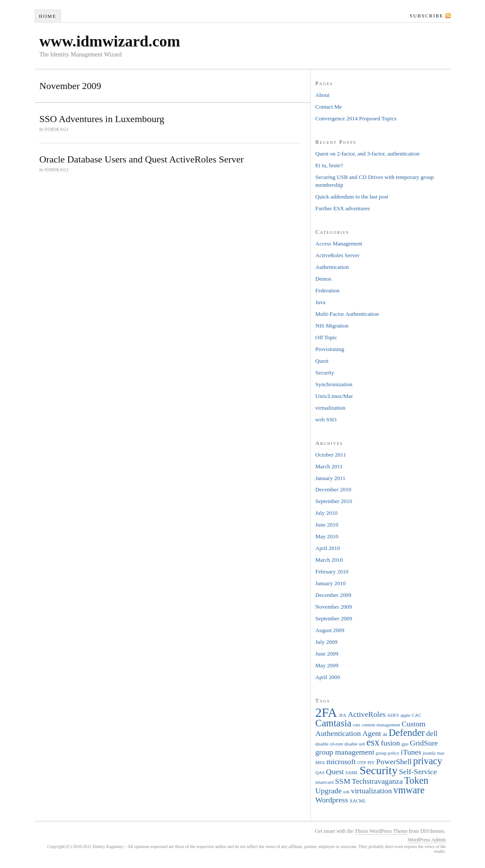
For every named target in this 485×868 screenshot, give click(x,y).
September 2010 (334, 501)
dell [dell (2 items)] (432, 733)
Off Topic (326, 337)
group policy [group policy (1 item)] (388, 753)
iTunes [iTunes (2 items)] (411, 752)
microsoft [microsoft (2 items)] (341, 762)
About (323, 95)
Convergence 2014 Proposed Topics (356, 118)
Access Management (339, 244)
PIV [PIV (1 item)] (371, 763)
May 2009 (327, 665)
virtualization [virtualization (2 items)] (372, 791)
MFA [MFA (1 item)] (320, 763)
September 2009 (334, 618)
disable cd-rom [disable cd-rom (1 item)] (329, 744)
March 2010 (329, 560)
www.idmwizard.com (110, 41)
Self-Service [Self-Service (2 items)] (418, 772)
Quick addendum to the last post (352, 197)
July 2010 (327, 513)
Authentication (332, 267)
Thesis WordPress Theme (381, 831)
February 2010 (332, 571)
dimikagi (56, 129)
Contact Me (329, 107)
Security (325, 373)
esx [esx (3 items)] (373, 742)
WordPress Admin (427, 840)
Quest (322, 361)
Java (321, 302)
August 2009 (330, 630)
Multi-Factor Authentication (347, 314)
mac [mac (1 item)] (441, 753)
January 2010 (331, 583)
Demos (324, 279)
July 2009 (327, 642)
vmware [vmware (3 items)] (409, 790)
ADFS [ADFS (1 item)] (393, 715)
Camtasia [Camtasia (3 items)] (334, 723)
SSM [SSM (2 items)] (343, 781)
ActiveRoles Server (337, 255)
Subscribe (427, 16)
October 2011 (331, 455)
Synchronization (334, 384)
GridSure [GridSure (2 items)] (424, 743)
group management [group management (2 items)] (345, 752)
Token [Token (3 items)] (416, 780)
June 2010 (327, 525)
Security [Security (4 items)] (378, 770)
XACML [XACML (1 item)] (358, 801)
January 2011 (331, 478)
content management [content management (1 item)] (381, 725)
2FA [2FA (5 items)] (326, 712)
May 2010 (327, 536)
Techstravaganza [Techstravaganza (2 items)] (377, 781)
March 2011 (329, 466)
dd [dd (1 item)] (385, 734)
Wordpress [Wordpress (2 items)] (332, 800)
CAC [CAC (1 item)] (417, 715)
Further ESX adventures (343, 208)
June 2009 (327, 654)
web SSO (326, 419)
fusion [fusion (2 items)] (390, 743)
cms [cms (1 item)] (357, 725)
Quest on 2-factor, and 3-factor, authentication (368, 154)
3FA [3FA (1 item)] (342, 715)
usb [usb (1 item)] (347, 792)
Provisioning (330, 349)
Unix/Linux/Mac (334, 396)
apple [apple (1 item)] (405, 715)
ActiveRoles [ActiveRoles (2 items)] (367, 714)
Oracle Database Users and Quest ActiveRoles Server (142, 159)
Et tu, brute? (329, 165)
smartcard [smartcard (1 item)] (325, 782)
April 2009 (328, 677)
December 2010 (334, 489)
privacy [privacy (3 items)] (427, 761)
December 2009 (334, 595)
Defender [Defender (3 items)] (407, 733)
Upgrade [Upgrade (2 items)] (329, 791)
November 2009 (334, 607)
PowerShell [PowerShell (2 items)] (394, 762)
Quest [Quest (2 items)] (335, 772)
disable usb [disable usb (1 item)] (355, 744)
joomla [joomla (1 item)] (429, 753)
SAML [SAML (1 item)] (352, 773)
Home (47, 16)
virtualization (331, 408)
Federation (328, 290)
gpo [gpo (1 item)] (405, 744)
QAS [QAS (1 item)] (320, 773)
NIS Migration (332, 326)
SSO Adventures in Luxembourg (102, 119)
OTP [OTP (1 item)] (362, 763)
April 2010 (328, 548)
